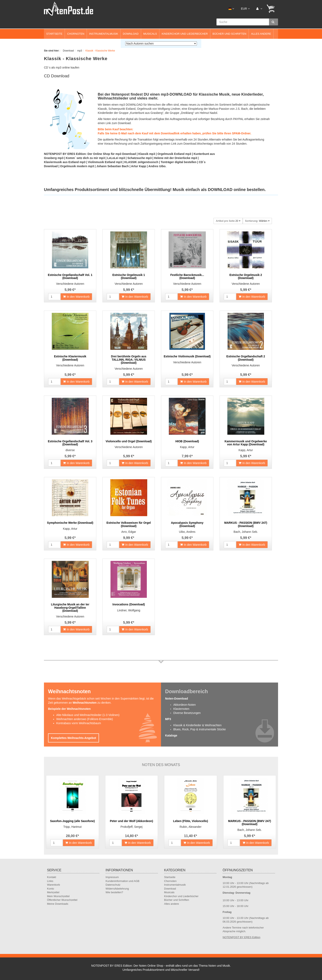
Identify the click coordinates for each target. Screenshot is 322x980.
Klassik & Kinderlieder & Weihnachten (197, 725)
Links (50, 881)
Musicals (150, 34)
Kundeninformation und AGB (122, 881)
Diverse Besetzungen (187, 713)
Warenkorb (53, 885)
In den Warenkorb (76, 297)
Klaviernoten (181, 709)
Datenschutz (113, 885)
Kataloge (171, 735)
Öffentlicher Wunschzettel (62, 900)
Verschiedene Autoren (70, 284)
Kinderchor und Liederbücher (185, 34)
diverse (70, 450)
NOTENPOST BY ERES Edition (241, 937)
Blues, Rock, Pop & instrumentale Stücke (200, 729)
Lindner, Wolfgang (129, 610)
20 (228, 221)
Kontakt (52, 877)
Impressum (112, 877)
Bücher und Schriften (229, 34)
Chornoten (76, 34)
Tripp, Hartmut (72, 827)
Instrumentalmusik (104, 34)
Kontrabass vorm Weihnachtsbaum (79, 723)
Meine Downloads (58, 904)
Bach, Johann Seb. (246, 532)
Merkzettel (53, 892)
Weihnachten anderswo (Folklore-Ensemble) (85, 719)
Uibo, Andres (187, 532)
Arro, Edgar (129, 532)
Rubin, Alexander (190, 827)
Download (131, 34)
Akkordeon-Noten (185, 705)
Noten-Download (177, 699)
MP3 (168, 719)
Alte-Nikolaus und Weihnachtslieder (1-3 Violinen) (88, 715)
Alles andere (261, 34)
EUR (245, 9)
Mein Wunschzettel (58, 896)
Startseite (54, 34)
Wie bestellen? (114, 892)
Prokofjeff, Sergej (132, 827)
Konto (51, 889)
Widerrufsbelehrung (117, 889)
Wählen (257, 221)
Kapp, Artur (187, 447)
